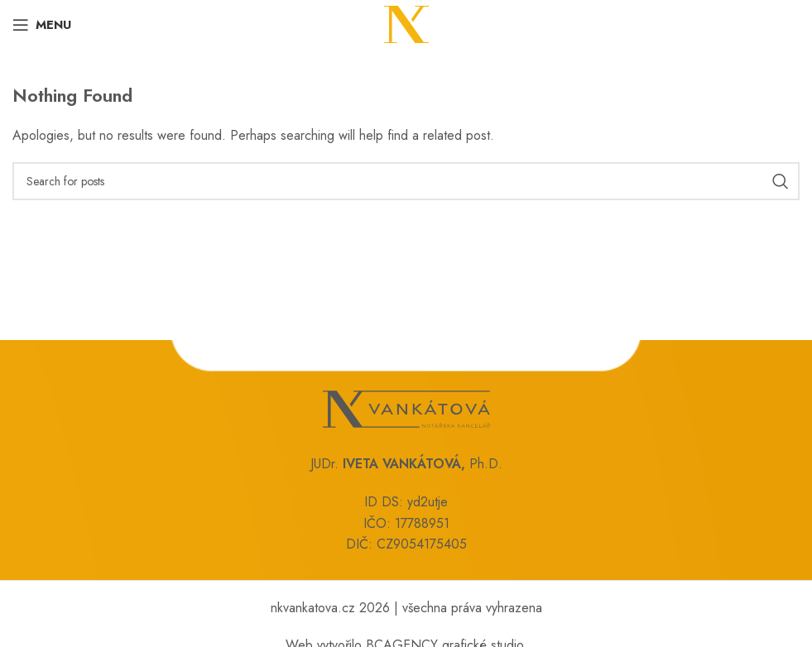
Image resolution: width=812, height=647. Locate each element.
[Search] (406, 181)
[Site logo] (406, 24)
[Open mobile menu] (42, 25)
